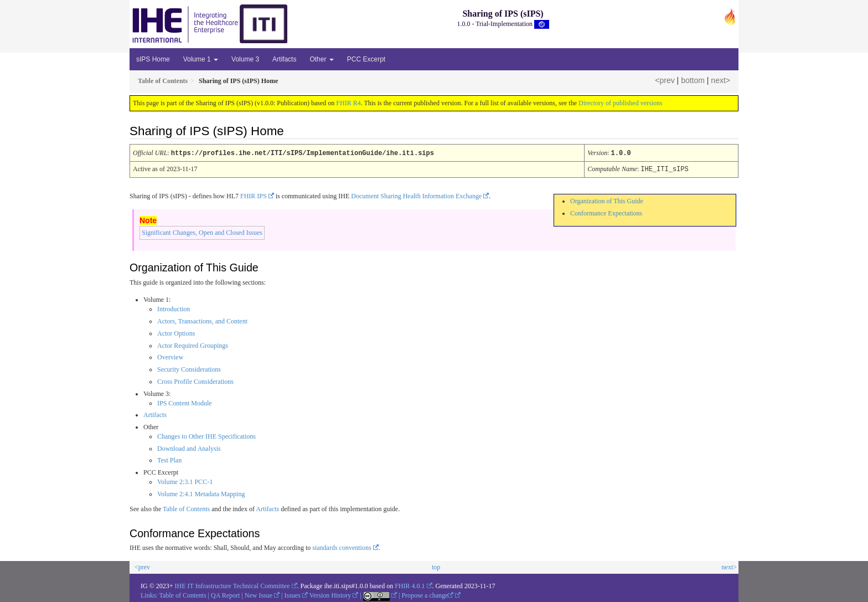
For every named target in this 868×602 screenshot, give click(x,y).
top (436, 566)
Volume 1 (201, 59)
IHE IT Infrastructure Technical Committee (232, 585)
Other (321, 59)
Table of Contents (186, 508)
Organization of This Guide (607, 200)
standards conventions (342, 547)
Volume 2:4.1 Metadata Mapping (201, 493)
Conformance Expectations (606, 212)
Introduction (174, 308)
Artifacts (284, 59)
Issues (293, 594)
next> (720, 80)
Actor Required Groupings (193, 344)
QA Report (225, 594)
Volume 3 (245, 59)
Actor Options (176, 332)
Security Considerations (189, 368)
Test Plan (169, 459)
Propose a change (427, 594)
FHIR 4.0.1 (410, 585)
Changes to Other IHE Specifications (206, 435)
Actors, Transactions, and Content (202, 320)
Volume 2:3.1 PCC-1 (185, 481)
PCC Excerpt (366, 59)
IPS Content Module (185, 402)
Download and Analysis (189, 447)
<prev (665, 80)
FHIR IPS (254, 195)
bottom (693, 80)
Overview (170, 356)
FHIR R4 (348, 103)
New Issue (259, 594)
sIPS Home (153, 59)
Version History (330, 594)
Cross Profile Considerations (195, 380)
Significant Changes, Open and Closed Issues (202, 231)
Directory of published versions (621, 103)
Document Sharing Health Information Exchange (416, 195)
